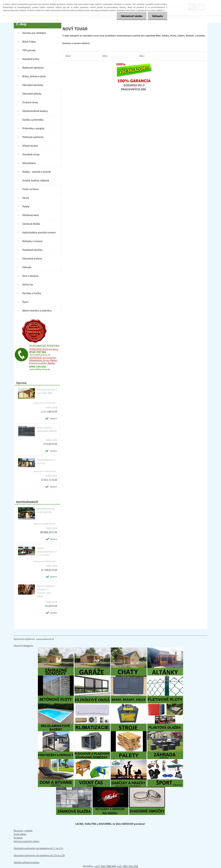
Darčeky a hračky (32, 293)
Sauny (26, 198)
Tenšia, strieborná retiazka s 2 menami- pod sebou (46, 591)
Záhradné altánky (32, 94)
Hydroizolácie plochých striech (39, 232)
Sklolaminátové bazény (35, 111)
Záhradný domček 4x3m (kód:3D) (46, 510)
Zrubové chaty (30, 102)
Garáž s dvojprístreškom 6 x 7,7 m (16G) (47, 552)
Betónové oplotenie (33, 68)
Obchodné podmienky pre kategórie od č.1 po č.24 (39, 848)
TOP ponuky (29, 50)
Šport (25, 302)
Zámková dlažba (31, 224)
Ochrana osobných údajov (27, 841)
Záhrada (27, 267)
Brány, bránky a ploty (34, 76)
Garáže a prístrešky (33, 120)
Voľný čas (28, 285)
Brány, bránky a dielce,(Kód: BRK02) (47, 429)
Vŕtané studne (30, 146)
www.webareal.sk (45, 639)
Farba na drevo (31, 189)
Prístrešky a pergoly (33, 128)
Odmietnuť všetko (131, 16)
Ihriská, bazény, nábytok (36, 180)
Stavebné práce (31, 59)
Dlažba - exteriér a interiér (37, 172)
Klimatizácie (29, 163)
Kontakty (18, 838)
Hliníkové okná (31, 215)
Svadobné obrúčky (33, 250)
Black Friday (29, 42)
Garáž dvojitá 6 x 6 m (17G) (46, 462)
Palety (26, 206)
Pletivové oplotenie (33, 137)
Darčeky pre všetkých (34, 33)
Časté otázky (20, 834)
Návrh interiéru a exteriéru (37, 311)
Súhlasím (157, 16)
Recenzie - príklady (23, 830)
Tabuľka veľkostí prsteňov (27, 862)
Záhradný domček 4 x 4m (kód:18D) (47, 391)
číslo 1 (142, 56)
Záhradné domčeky (33, 85)
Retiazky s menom (33, 241)
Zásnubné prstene (32, 259)
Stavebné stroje (31, 154)
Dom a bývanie (30, 276)
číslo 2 (105, 56)
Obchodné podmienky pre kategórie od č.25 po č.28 (39, 855)
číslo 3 (68, 56)
